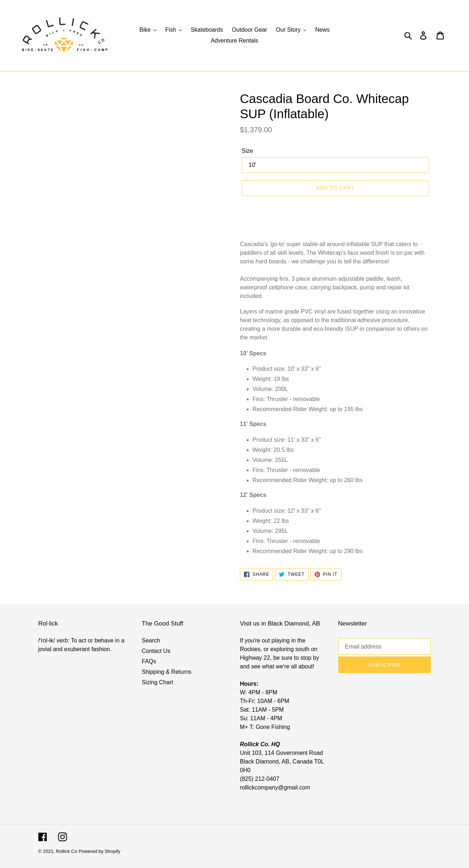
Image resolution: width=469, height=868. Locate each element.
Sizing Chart (158, 682)
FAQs (149, 661)
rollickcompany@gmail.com (275, 787)
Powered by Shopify (99, 851)
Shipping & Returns (167, 672)
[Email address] (385, 646)
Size (247, 151)
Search (151, 640)
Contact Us (156, 651)
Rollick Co (66, 851)
